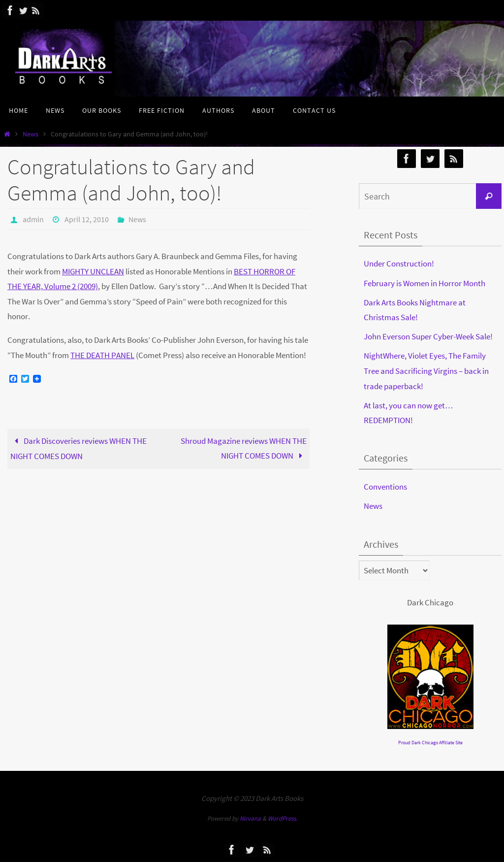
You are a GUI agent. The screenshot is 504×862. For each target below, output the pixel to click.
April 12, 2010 (87, 219)
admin (33, 219)
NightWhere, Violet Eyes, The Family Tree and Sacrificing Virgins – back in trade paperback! (426, 371)
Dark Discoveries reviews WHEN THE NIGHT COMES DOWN (79, 449)
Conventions (385, 487)
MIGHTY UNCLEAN (93, 271)
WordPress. (283, 818)
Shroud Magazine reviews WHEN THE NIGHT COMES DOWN (244, 448)
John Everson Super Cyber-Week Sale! (428, 336)
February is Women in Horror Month (425, 283)
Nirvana (250, 818)
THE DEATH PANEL (102, 355)
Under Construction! (399, 264)
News (31, 134)
